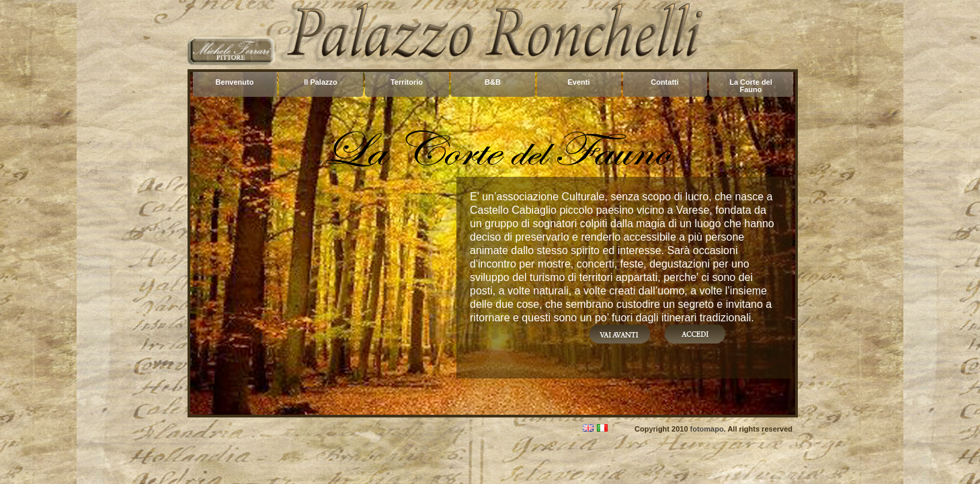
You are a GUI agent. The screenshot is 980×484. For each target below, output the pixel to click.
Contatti (665, 82)
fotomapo (707, 429)
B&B (493, 82)
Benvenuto (235, 82)
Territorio (407, 82)
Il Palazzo (321, 82)
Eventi (578, 82)
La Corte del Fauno (751, 86)
